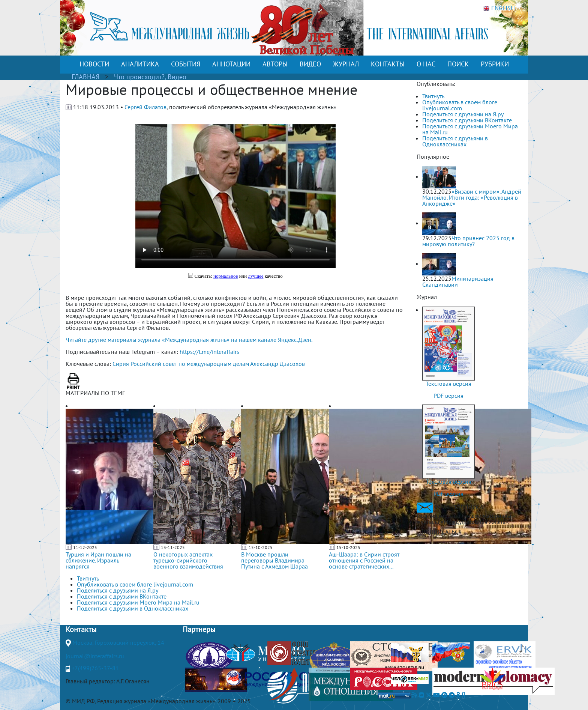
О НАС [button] (426, 64)
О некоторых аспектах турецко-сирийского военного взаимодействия (188, 560)
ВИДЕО (310, 64)
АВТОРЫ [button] (275, 64)
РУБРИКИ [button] (495, 64)
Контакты (81, 629)
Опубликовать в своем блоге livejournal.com (460, 105)
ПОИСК (458, 64)
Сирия (121, 364)
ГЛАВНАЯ (85, 77)
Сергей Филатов (145, 107)
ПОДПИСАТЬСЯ (442, 532)
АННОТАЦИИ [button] (231, 64)
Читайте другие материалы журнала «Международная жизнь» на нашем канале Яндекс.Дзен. (189, 340)
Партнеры (199, 629)
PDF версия (448, 396)
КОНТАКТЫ (388, 64)
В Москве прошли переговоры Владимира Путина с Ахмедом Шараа (274, 560)
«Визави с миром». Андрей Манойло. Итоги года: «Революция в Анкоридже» (472, 197)
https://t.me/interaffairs (209, 352)
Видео (177, 77)
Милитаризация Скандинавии (458, 281)
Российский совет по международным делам (190, 364)
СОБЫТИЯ (186, 64)
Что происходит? (139, 77)
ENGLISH (499, 8)
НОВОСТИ (94, 64)
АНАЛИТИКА (140, 64)
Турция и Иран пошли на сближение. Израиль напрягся (98, 560)
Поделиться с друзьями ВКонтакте (467, 120)
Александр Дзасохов (277, 364)
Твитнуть (433, 96)
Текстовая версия (448, 384)
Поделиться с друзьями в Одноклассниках (455, 141)
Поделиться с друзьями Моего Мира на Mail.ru (470, 129)
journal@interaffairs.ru (95, 656)
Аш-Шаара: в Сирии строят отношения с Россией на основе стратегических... (364, 560)
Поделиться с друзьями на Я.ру (463, 114)
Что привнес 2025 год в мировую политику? (468, 241)
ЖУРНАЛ (346, 64)
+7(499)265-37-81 (95, 668)
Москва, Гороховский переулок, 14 (118, 642)
